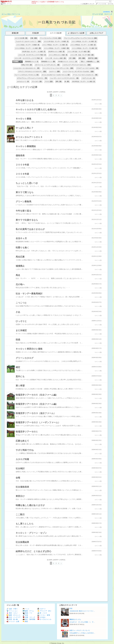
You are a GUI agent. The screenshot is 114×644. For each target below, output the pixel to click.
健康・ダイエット (14, 615)
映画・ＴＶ (27, 613)
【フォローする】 (98, 14)
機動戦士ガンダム (75, 619)
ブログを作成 (102, 4)
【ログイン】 (108, 14)
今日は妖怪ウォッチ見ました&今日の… (82, 633)
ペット (26, 609)
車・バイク (42, 613)
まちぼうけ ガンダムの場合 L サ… (82, 622)
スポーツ (41, 609)
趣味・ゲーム (7, 4)
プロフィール (16, 14)
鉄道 (71, 608)
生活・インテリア (14, 617)
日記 (9, 14)
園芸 (25, 621)
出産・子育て (12, 609)
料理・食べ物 (12, 619)
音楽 (25, 615)
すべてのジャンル (44, 619)
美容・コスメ (12, 613)
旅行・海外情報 (29, 619)
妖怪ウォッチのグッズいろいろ (80, 630)
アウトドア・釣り (44, 611)
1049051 (107, 12)
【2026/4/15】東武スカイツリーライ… (82, 611)
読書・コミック (29, 617)
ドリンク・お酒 (13, 621)
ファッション (12, 611)
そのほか (41, 617)
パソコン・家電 (44, 615)
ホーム (4, 14)
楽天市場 (110, 4)
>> (87, 4)
